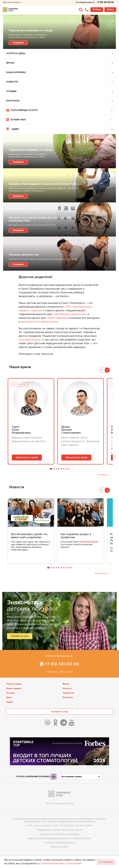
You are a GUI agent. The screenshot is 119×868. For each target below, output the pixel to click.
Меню (97, 9)
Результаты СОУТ (60, 847)
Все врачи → (104, 475)
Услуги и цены (16, 54)
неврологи (37, 311)
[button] (51, 469)
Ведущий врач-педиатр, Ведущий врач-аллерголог (29, 440)
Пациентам (68, 693)
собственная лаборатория (70, 314)
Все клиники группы (81, 777)
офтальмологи (82, 307)
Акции (9, 702)
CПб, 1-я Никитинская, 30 (59, 656)
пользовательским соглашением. (61, 864)
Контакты (13, 101)
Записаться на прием (27, 458)
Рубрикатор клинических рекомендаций (60, 834)
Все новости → (102, 574)
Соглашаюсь (106, 862)
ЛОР (68, 307)
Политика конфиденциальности (60, 843)
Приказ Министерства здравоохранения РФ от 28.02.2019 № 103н (60, 838)
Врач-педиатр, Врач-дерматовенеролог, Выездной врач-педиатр (80, 441)
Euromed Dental (89, 542)
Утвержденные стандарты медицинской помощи (59, 830)
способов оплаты (30, 340)
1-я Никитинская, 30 (85, 2)
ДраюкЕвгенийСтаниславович (71, 430)
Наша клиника (16, 72)
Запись (110, 10)
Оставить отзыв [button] (60, 712)
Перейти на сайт (20, 636)
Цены (9, 698)
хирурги (24, 311)
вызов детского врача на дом (40, 322)
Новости (12, 82)
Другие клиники (12, 2)
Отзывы (11, 91)
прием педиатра (57, 318)
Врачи (10, 63)
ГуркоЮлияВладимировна (21, 430)
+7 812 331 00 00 (105, 2)
